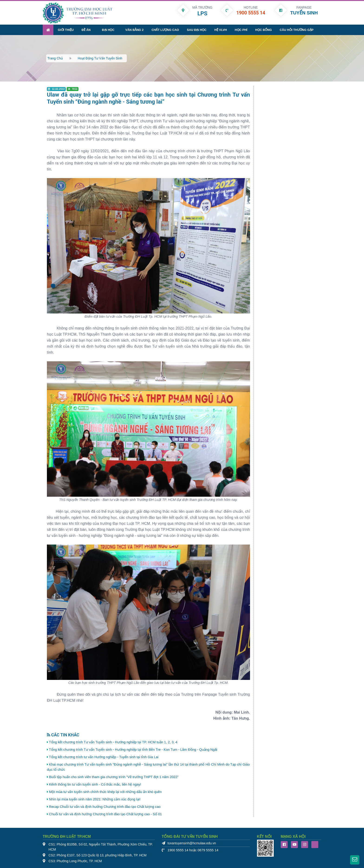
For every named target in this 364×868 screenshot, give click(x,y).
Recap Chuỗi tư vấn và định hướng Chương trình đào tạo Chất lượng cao (105, 806)
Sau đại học (197, 30)
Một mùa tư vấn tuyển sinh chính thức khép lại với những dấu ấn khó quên (105, 792)
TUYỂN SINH (304, 13)
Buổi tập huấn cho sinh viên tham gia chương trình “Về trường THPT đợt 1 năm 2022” (114, 777)
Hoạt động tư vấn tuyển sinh (100, 58)
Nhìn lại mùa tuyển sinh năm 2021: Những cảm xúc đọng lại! (95, 799)
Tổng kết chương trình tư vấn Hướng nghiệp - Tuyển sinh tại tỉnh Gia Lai (104, 757)
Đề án (86, 30)
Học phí (241, 30)
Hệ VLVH (221, 30)
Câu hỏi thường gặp (297, 30)
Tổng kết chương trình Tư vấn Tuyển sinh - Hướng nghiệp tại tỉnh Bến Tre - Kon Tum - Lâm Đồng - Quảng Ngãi (133, 749)
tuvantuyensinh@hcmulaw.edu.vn (192, 843)
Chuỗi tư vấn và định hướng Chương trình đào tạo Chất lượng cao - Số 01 (105, 814)
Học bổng (263, 30)
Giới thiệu (66, 30)
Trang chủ (55, 58)
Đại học (108, 30)
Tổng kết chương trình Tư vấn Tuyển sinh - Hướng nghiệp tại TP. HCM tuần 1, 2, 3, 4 (113, 742)
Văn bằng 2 (135, 30)
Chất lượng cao (165, 30)
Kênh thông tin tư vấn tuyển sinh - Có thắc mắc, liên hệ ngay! (95, 784)
